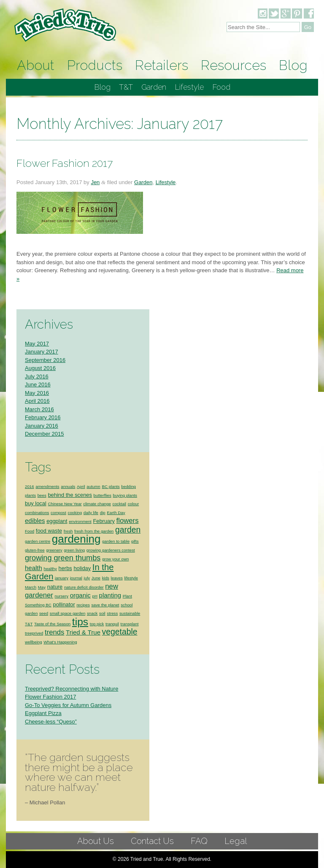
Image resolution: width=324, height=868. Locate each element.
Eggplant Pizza (43, 705)
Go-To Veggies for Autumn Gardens (68, 697)
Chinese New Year (65, 495)
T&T (126, 79)
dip (103, 504)
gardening (76, 530)
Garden (154, 79)
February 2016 (43, 409)
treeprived (34, 625)
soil (102, 605)
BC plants (111, 478)
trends (54, 624)
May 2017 (37, 335)
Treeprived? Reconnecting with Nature (72, 680)
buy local (36, 495)
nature (55, 578)
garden (128, 521)
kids (106, 569)
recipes (83, 596)
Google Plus (286, 13)
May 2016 (37, 384)
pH (94, 588)
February (104, 513)
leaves (117, 569)
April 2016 (37, 392)
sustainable (130, 605)
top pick (97, 615)
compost (58, 504)
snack (92, 605)
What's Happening (60, 634)
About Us (96, 833)
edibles (35, 512)
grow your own (115, 551)
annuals (68, 478)
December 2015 (45, 425)
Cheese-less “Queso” (51, 713)
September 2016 (45, 352)
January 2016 (42, 417)
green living (74, 542)
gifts (135, 533)
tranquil (112, 615)
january (62, 569)
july (87, 569)
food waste (49, 522)
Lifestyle (189, 79)
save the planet (105, 596)
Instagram (262, 13)
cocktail (120, 495)
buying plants (125, 487)
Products (95, 57)
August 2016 (40, 360)
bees (42, 487)
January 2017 (42, 343)
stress (112, 605)
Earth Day (116, 504)
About (36, 57)
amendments (47, 478)
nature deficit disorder (84, 579)
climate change (97, 495)
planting (110, 587)
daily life (91, 504)
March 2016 (39, 401)
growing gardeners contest (111, 542)
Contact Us (152, 833)
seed (44, 605)
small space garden (68, 605)
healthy (50, 560)
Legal (236, 833)
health (34, 559)
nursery (62, 588)
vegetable (120, 623)
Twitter (274, 13)
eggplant (57, 513)
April (81, 478)
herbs (65, 560)
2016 (30, 478)
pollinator (64, 596)
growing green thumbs (63, 549)
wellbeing (34, 634)
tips (80, 613)
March (31, 579)
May (42, 579)
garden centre (38, 533)
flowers (128, 512)
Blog (293, 57)
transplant (130, 615)
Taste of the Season (52, 615)
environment (80, 513)
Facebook (309, 13)
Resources (234, 57)
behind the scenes (70, 486)
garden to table (116, 533)
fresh (68, 523)
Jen (95, 174)
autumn (93, 478)
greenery (54, 542)
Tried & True (83, 624)
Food (221, 79)
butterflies (103, 487)
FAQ (199, 833)
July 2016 (37, 368)
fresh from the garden (94, 523)
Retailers (162, 57)
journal (76, 569)
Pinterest (297, 13)
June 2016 (38, 376)
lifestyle (131, 569)
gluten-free (35, 542)
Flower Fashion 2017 (65, 155)
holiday (82, 560)
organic (80, 587)
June (96, 569)
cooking (75, 504)
